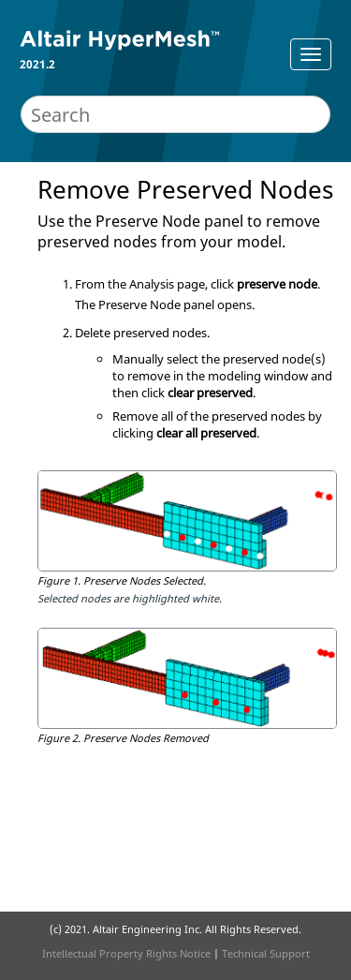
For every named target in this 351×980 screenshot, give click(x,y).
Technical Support (266, 953)
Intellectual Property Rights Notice (126, 953)
